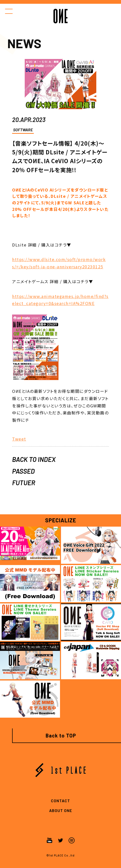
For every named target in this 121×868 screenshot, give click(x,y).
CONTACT (60, 801)
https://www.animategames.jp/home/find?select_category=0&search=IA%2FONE (60, 300)
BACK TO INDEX (34, 459)
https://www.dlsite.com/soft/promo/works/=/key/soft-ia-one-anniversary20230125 (59, 263)
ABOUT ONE (61, 810)
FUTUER (24, 483)
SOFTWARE (23, 130)
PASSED (23, 471)
